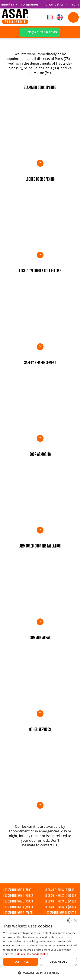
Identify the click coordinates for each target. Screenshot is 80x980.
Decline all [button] (58, 962)
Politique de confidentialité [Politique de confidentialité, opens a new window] (31, 954)
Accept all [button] (21, 962)
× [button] (75, 920)
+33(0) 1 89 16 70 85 (40, 32)
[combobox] (69, 920)
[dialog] (40, 948)
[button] (40, 126)
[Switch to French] (50, 17)
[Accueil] (15, 17)
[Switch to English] (60, 17)
